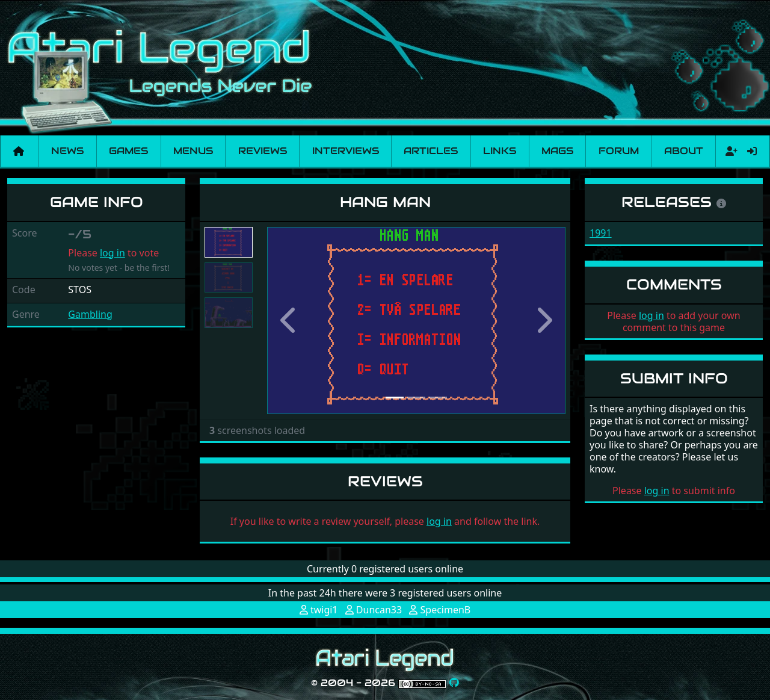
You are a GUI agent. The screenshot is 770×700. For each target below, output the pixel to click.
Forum (619, 151)
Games (128, 151)
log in (112, 253)
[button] (289, 321)
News (67, 151)
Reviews (263, 151)
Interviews (346, 151)
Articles (431, 151)
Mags (557, 151)
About (684, 151)
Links (500, 151)
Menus (193, 151)
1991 (601, 233)
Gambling (90, 314)
